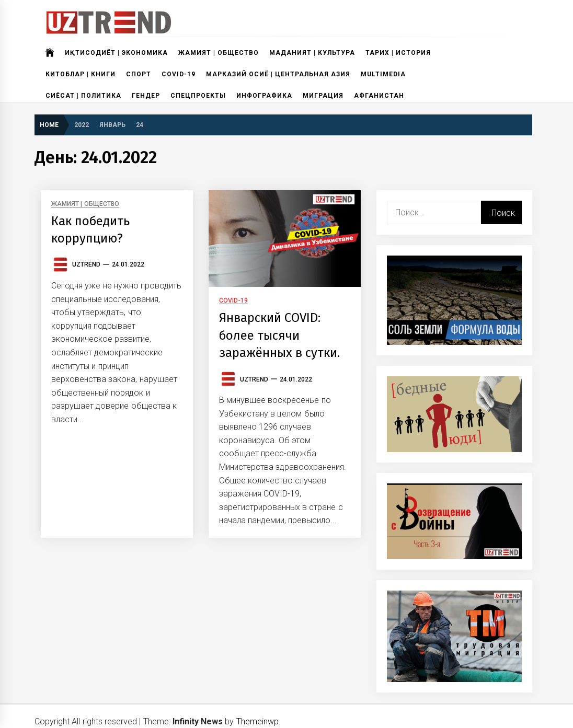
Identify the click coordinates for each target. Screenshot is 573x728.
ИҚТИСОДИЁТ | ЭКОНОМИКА (116, 53)
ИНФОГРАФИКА (264, 96)
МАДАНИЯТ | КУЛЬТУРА (312, 53)
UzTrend (86, 264)
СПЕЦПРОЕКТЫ (198, 96)
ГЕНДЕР (146, 96)
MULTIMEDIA (383, 74)
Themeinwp (257, 721)
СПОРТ (139, 74)
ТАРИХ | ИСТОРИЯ (398, 53)
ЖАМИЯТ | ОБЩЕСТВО (219, 53)
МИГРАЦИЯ (323, 96)
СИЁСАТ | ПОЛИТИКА (83, 96)
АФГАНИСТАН (379, 96)
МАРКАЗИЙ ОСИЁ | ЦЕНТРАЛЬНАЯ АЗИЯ (278, 74)
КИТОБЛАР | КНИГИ (81, 74)
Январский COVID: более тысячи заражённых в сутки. (280, 339)
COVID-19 (179, 74)
